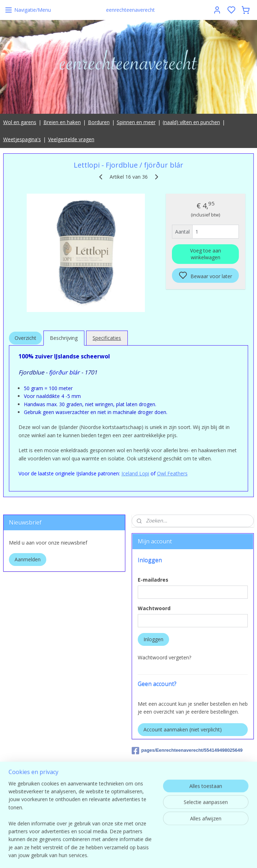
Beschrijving (64, 338)
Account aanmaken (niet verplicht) (183, 729)
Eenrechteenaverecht (156, 771)
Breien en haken (62, 122)
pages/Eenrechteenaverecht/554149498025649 (187, 751)
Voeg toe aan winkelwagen (206, 254)
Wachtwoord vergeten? (164, 657)
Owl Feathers (172, 473)
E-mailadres (153, 580)
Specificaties (107, 338)
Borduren (99, 122)
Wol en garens (20, 122)
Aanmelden (28, 559)
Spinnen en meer (136, 122)
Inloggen (153, 639)
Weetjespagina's (22, 139)
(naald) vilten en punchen (191, 122)
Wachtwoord (154, 608)
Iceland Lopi (135, 473)
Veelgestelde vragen (71, 139)
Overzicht (25, 338)
